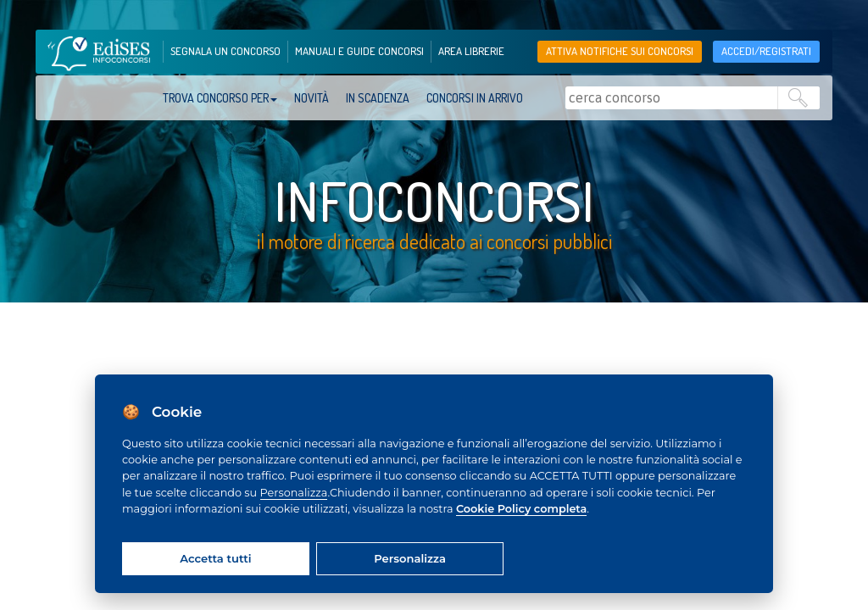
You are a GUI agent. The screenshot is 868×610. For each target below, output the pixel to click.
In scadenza (378, 98)
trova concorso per (220, 98)
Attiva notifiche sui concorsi (620, 51)
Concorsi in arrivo (475, 98)
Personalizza (294, 493)
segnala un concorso (225, 51)
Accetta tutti (215, 558)
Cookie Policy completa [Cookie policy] (521, 509)
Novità (312, 98)
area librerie (471, 51)
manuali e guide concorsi (359, 51)
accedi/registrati (766, 51)
